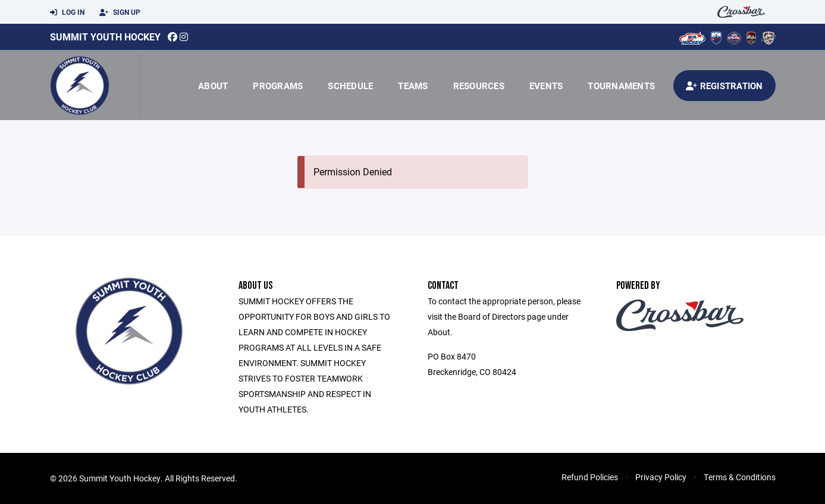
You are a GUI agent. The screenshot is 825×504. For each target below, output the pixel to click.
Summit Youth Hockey (105, 37)
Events (546, 86)
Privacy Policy (661, 477)
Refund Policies (590, 477)
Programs (278, 86)
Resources (479, 86)
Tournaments (621, 86)
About (213, 86)
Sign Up (120, 12)
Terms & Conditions (740, 477)
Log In (67, 12)
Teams (413, 86)
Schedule (350, 86)
